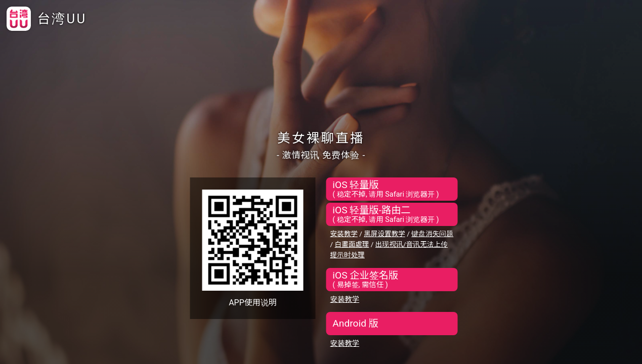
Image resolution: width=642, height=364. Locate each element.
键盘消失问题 (432, 234)
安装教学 (344, 234)
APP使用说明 (253, 303)
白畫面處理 (352, 244)
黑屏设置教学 (384, 234)
